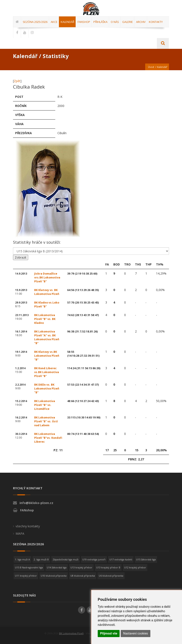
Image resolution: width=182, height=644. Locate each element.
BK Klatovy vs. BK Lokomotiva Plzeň (47, 292)
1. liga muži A (22, 559)
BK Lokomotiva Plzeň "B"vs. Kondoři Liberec (48, 438)
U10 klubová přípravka (54, 576)
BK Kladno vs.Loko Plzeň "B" (47, 305)
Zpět (17, 81)
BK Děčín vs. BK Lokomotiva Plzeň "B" (47, 389)
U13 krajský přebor (81, 567)
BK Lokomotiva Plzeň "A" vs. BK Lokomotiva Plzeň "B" (47, 337)
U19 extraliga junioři (94, 559)
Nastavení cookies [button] (135, 633)
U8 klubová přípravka (83, 576)
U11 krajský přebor (26, 576)
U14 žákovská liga (57, 567)
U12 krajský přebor (135, 567)
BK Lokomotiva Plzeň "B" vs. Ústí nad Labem (46, 421)
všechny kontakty (28, 526)
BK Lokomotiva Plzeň (71, 633)
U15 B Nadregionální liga (29, 567)
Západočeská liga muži (66, 559)
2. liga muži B (41, 559)
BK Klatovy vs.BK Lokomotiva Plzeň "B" (47, 356)
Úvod (151, 67)
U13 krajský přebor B (108, 567)
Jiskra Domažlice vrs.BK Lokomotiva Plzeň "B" (47, 277)
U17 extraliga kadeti (121, 559)
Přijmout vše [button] (109, 633)
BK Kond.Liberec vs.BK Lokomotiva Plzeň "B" (47, 372)
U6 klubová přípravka (111, 576)
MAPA (20, 533)
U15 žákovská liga (146, 559)
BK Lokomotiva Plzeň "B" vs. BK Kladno (45, 319)
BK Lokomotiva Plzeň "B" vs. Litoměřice (45, 405)
